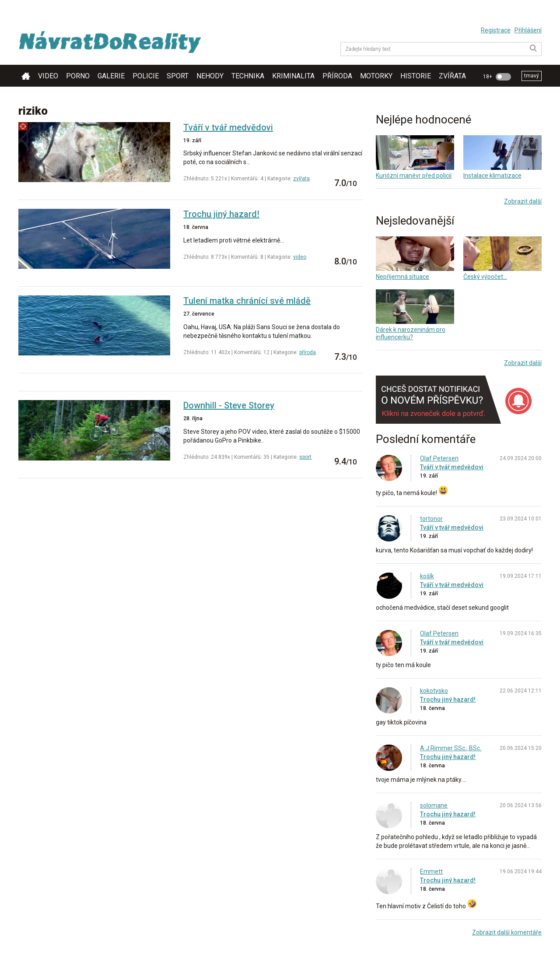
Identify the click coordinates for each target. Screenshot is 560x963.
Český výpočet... (485, 277)
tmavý (532, 76)
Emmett (431, 872)
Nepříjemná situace (402, 277)
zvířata (452, 76)
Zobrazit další (523, 201)
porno (78, 76)
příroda (337, 76)
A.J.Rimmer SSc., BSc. (451, 748)
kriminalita (293, 76)
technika (248, 76)
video (48, 76)
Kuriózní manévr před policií (414, 176)
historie (416, 76)
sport (178, 76)
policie (146, 76)
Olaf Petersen (439, 458)
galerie (111, 76)
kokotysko (434, 691)
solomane (434, 805)
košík (427, 576)
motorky (376, 76)
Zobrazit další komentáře (507, 932)
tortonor (431, 519)
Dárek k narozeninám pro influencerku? (411, 333)
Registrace (496, 30)
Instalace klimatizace (492, 176)
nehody (210, 76)
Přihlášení (528, 30)
